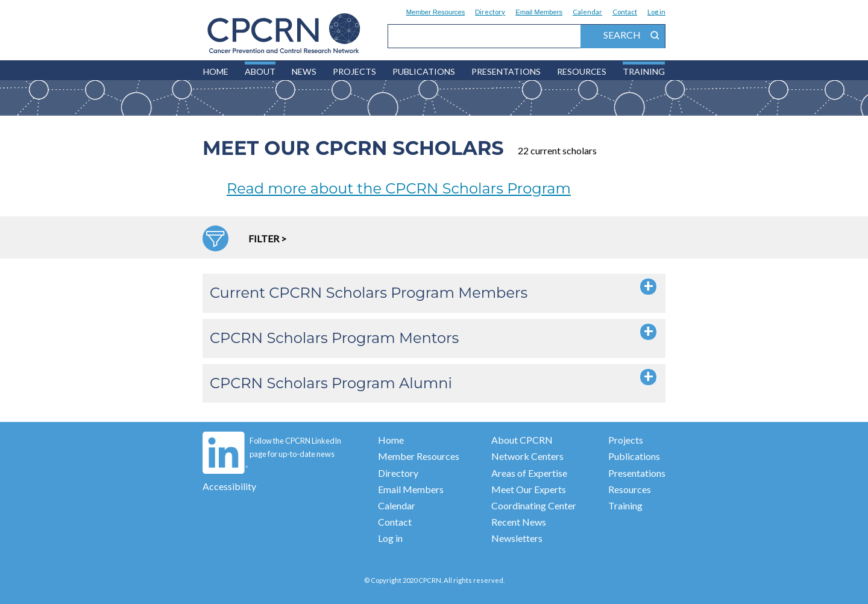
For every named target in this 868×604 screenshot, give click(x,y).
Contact (625, 12)
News (304, 71)
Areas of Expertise (529, 473)
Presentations (506, 71)
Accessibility (229, 486)
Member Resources (436, 12)
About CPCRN (522, 440)
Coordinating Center (534, 505)
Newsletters (517, 538)
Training (644, 71)
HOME (216, 71)
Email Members (539, 12)
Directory (490, 12)
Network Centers (527, 456)
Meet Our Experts (529, 489)
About (260, 71)
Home (391, 440)
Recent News (519, 522)
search (633, 36)
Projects (354, 71)
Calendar (587, 12)
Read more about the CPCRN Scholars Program (399, 188)
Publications (424, 71)
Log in (656, 12)
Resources (582, 71)
